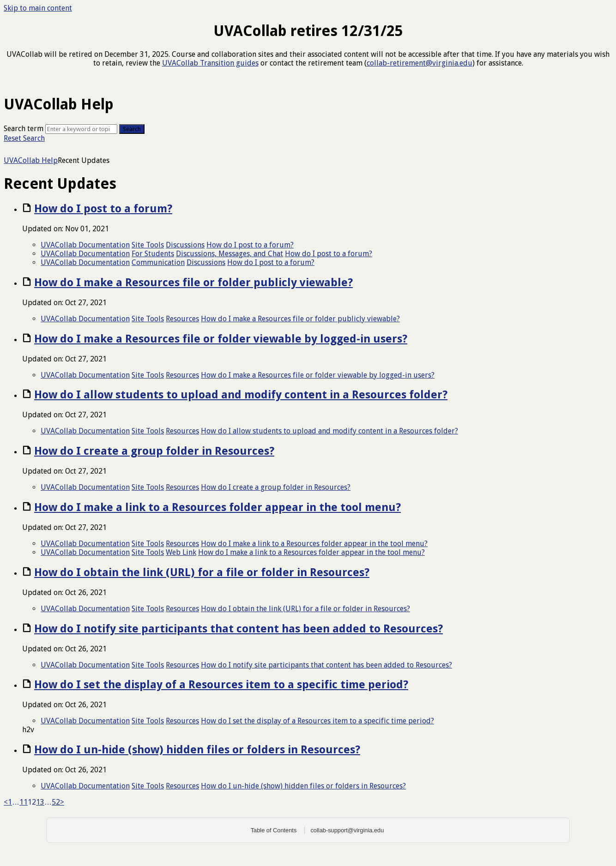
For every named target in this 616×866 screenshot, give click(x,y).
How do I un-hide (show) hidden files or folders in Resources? (197, 750)
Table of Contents (274, 830)
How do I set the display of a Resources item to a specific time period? (221, 685)
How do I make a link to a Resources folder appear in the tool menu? (217, 507)
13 (40, 802)
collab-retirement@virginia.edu (420, 63)
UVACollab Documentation (85, 245)
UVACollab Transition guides (210, 63)
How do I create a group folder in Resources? (154, 451)
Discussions (185, 245)
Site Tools (148, 245)
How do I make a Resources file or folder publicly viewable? (193, 283)
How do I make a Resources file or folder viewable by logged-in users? (221, 339)
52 (56, 802)
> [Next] (62, 802)
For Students (153, 254)
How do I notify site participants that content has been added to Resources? (239, 629)
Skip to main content (38, 8)
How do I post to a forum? (103, 209)
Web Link (181, 552)
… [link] (16, 802)
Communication (158, 262)
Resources (182, 319)
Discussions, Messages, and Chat (229, 254)
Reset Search (24, 138)
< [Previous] (6, 802)
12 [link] (32, 802)
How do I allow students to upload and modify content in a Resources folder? (241, 395)
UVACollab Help (31, 160)
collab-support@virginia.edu (347, 830)
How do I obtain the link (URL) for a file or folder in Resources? (202, 572)
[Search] (81, 129)
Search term (24, 129)
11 (24, 802)
